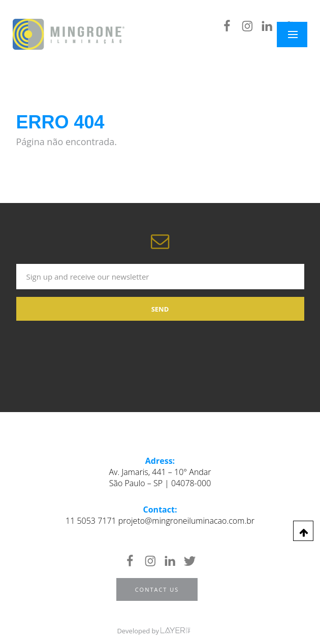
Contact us (157, 589)
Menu (298, 35)
